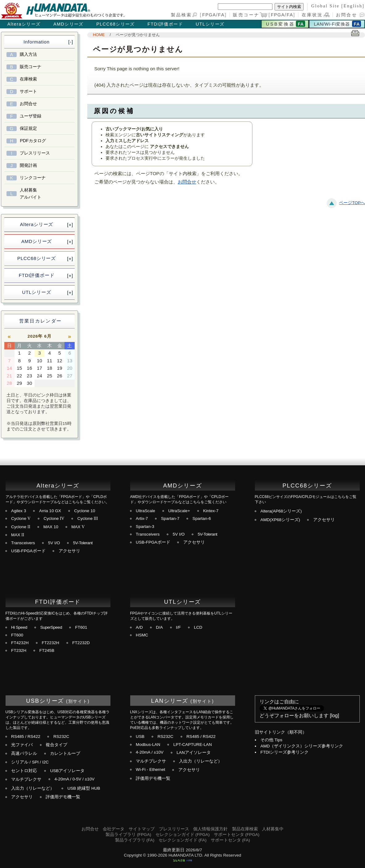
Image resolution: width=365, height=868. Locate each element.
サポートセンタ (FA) (230, 840)
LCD (198, 627)
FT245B (47, 650)
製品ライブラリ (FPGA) (128, 835)
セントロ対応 (24, 771)
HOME (99, 35)
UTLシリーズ (210, 24)
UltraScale (145, 511)
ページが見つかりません (138, 35)
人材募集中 (273, 829)
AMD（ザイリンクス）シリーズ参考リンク (302, 746)
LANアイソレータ (193, 753)
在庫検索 (28, 79)
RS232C (61, 736)
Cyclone (21, 518)
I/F (178, 627)
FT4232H (20, 643)
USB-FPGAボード (28, 551)
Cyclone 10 (85, 511)
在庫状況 (312, 15)
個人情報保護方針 (210, 829)
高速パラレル (24, 753)
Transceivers (23, 543)
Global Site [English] (338, 6)
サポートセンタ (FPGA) (237, 835)
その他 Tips (271, 740)
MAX (78, 527)
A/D (139, 627)
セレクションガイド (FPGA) (183, 835)
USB (140, 736)
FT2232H (50, 643)
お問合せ (347, 15)
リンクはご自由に (279, 702)
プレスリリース (35, 153)
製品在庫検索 (245, 829)
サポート (28, 91)
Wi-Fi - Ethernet (150, 769)
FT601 (81, 627)
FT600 (17, 635)
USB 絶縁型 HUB (84, 788)
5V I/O (54, 543)
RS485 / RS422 (26, 736)
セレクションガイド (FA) (182, 840)
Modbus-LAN (148, 745)
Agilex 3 (19, 511)
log (334, 716)
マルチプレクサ (26, 779)
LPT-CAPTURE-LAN (193, 745)
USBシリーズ (45, 701)
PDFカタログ (33, 141)
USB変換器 (280, 24)
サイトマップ (142, 829)
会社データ (114, 829)
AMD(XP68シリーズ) (280, 520)
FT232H (19, 650)
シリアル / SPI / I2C (30, 762)
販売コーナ (31, 67)
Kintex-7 (211, 511)
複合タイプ (56, 745)
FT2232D (81, 643)
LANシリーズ (170, 701)
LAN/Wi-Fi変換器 (332, 24)
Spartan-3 (145, 527)
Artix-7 (142, 518)
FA (222, 15)
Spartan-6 (202, 518)
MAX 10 (51, 527)
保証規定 (28, 128)
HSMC (142, 635)
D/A (159, 627)
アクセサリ (69, 551)
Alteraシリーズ (24, 24)
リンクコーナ (33, 178)
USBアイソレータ (67, 771)
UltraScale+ (179, 511)
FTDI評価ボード (165, 24)
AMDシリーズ (68, 24)
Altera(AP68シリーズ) (281, 511)
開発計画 (28, 165)
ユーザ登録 (31, 116)
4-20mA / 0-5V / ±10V (74, 779)
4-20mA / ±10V (150, 752)
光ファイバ (22, 745)
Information (36, 42)
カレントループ (65, 753)
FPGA (209, 15)
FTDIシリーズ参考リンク (284, 752)
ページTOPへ (352, 203)
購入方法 (28, 54)
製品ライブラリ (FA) (135, 840)
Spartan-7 (170, 518)
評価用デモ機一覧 (63, 797)
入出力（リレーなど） (33, 788)
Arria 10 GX (50, 511)
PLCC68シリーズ (116, 24)
